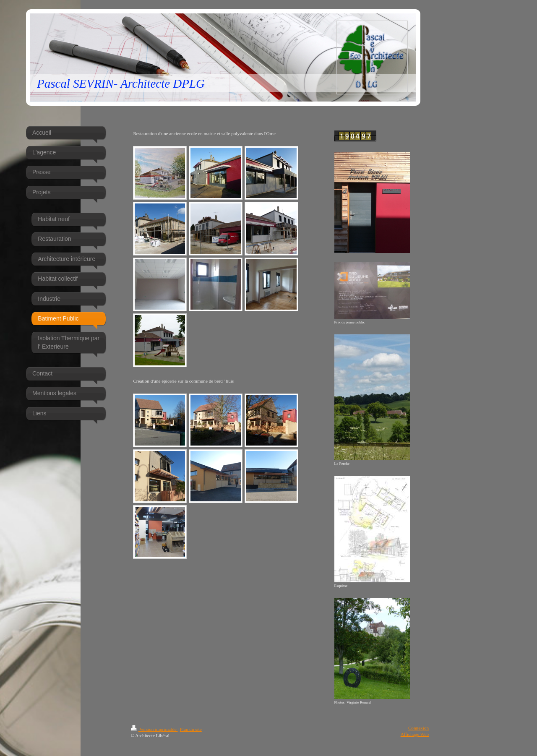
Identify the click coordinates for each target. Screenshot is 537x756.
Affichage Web (415, 734)
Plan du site (191, 729)
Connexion (418, 728)
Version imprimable (154, 729)
